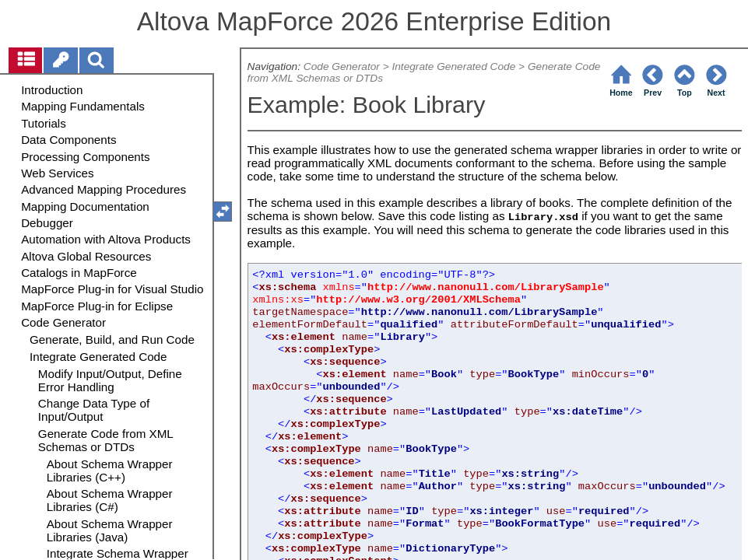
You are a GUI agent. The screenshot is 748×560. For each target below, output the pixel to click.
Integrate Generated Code (453, 66)
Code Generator (342, 66)
